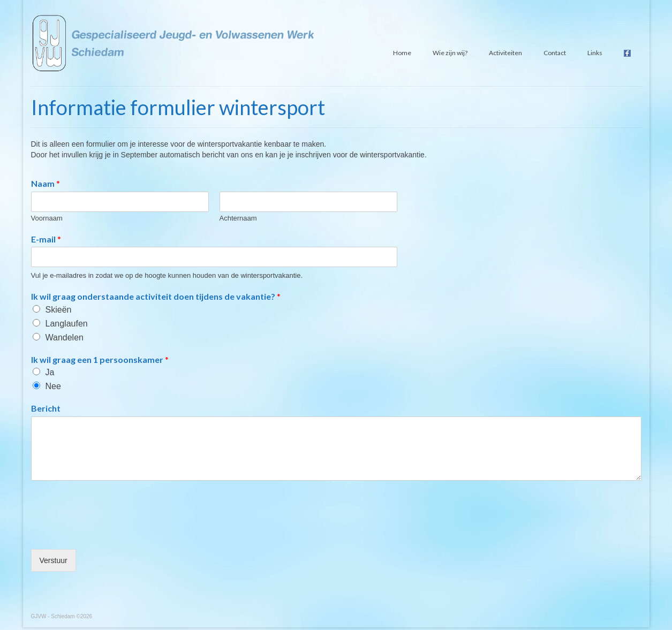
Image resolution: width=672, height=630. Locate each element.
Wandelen (65, 337)
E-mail (46, 239)
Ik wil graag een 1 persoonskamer (100, 359)
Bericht (46, 408)
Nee (53, 386)
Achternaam (238, 218)
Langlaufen (67, 324)
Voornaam (47, 218)
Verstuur (54, 560)
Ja (50, 372)
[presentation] (112, 532)
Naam (46, 183)
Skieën (59, 310)
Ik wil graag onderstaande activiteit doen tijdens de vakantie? (156, 296)
